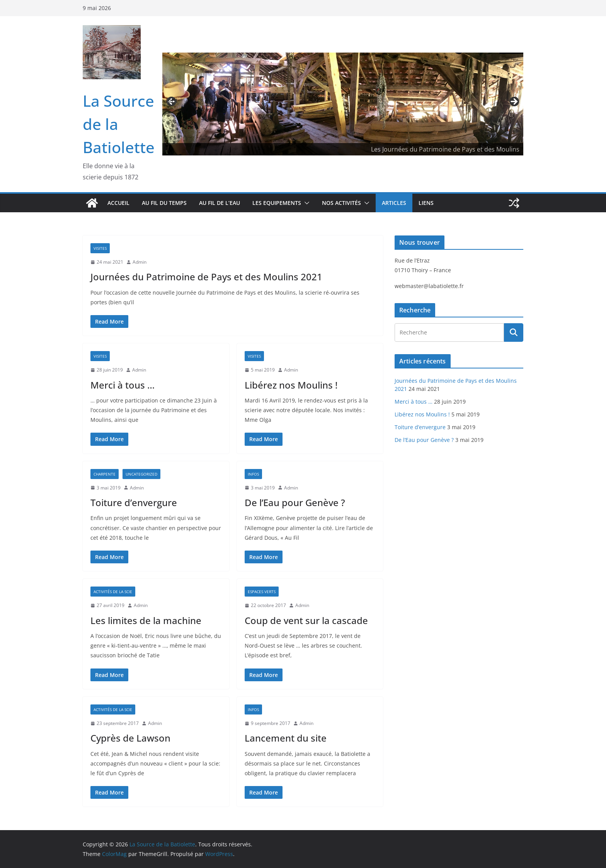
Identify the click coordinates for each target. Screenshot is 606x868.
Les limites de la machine (146, 620)
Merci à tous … (123, 385)
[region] (343, 104)
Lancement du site (286, 738)
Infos (253, 474)
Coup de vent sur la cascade (306, 620)
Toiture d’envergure (134, 502)
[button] (305, 203)
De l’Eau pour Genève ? (295, 502)
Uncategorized (141, 474)
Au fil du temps (164, 203)
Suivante (514, 102)
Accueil (118, 203)
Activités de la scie (113, 592)
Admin (140, 262)
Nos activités (341, 203)
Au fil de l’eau (220, 203)
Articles (394, 203)
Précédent (172, 101)
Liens (426, 203)
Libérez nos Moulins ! (291, 385)
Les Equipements (277, 203)
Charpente (105, 474)
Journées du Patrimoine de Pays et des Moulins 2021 (206, 277)
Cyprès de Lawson (130, 738)
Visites (100, 248)
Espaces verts (262, 592)
